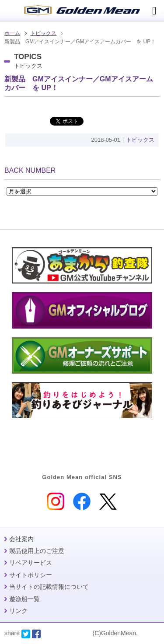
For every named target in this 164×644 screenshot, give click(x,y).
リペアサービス (31, 563)
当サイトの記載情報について (49, 587)
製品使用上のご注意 (37, 551)
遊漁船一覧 (24, 599)
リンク (18, 611)
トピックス (43, 33)
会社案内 (21, 539)
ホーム (12, 33)
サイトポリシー (31, 575)
